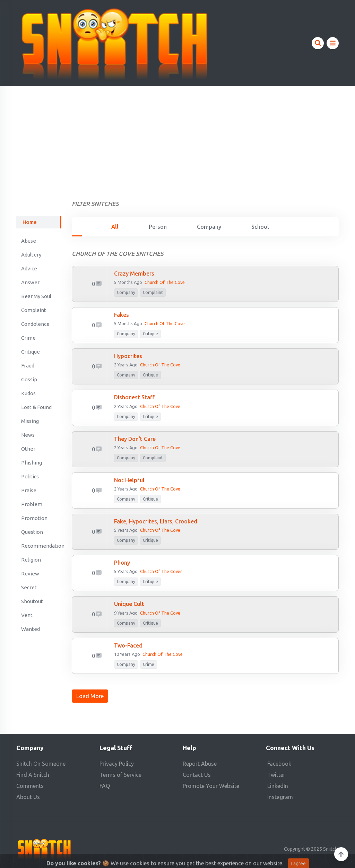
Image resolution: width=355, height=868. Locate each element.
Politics (30, 476)
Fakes (122, 315)
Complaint (34, 310)
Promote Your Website (211, 786)
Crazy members (134, 274)
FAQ (105, 786)
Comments (30, 786)
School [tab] (260, 227)
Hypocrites (128, 356)
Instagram (280, 797)
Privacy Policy (117, 764)
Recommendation (41, 546)
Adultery (31, 255)
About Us (28, 797)
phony (122, 563)
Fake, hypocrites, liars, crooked (156, 521)
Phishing (32, 463)
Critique (31, 352)
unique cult (129, 604)
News (28, 435)
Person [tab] (158, 227)
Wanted (31, 629)
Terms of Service (120, 775)
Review (30, 574)
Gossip (29, 379)
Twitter (276, 775)
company (126, 292)
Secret (29, 587)
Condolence (35, 324)
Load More (90, 696)
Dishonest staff (134, 397)
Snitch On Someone (41, 764)
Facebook (279, 764)
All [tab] (115, 227)
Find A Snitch (33, 775)
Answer (30, 282)
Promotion (34, 518)
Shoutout (32, 601)
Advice (29, 268)
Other (28, 449)
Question (32, 532)
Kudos (28, 393)
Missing (30, 421)
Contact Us (197, 775)
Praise (29, 490)
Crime (28, 338)
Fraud (28, 366)
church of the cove (160, 489)
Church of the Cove (165, 282)
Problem (32, 504)
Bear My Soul (36, 296)
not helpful (129, 480)
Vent (27, 615)
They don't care (135, 439)
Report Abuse (200, 764)
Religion (31, 560)
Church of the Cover (161, 571)
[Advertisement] (177, 138)
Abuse (29, 241)
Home (30, 222)
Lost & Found (36, 407)
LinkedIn (278, 786)
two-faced (128, 645)
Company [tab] (209, 227)
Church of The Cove (160, 448)
